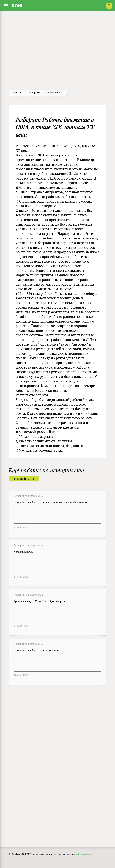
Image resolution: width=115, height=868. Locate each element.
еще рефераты (24, 479)
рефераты (34, 93)
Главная (16, 93)
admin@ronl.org (84, 854)
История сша (55, 93)
